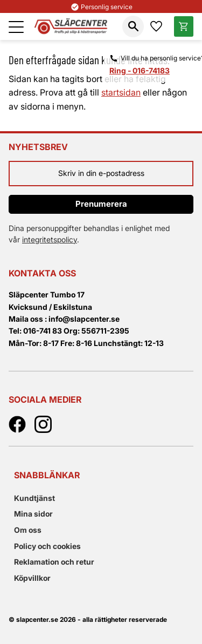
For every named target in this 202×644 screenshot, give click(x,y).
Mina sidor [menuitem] (33, 514)
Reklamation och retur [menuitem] (54, 562)
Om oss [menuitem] (28, 530)
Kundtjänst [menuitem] (34, 498)
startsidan (121, 92)
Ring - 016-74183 (140, 70)
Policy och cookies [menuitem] (47, 546)
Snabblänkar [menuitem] (47, 475)
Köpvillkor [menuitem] (32, 578)
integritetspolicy (50, 239)
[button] (16, 27)
